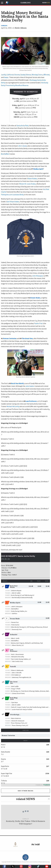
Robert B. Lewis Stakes (28, 184)
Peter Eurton (15, 625)
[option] (15, 845)
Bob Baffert (5, 154)
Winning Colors (37, 75)
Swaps (6, 77)
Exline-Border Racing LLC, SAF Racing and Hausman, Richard (29, 627)
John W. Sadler (16, 593)
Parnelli (13, 666)
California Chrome (13, 75)
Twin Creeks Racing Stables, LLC (21, 659)
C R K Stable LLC (16, 675)
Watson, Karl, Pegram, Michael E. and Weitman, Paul (27, 643)
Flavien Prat (38, 323)
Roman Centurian (10, 338)
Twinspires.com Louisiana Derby (12, 195)
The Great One (27, 338)
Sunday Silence (26, 75)
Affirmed (46, 75)
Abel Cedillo (15, 686)
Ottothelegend (16, 715)
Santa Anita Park (22, 125)
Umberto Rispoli (16, 591)
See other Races (26, 791)
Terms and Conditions (32, 862)
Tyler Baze (14, 702)
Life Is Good (22, 146)
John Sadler (30, 386)
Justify (3, 75)
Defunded (14, 635)
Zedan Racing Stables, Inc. (19, 611)
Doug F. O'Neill (16, 689)
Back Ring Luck (14, 698)
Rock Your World (17, 383)
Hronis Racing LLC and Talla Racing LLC (23, 595)
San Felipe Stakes (13, 202)
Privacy (24, 862)
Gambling (25, 3)
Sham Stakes (32, 178)
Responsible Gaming (44, 862)
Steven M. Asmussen (18, 721)
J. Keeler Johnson (20, 28)
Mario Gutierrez (16, 718)
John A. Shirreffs (16, 673)
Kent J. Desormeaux (17, 654)
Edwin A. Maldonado (17, 670)
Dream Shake (35, 298)
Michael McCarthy (13, 406)
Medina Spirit (38, 169)
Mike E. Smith (15, 638)
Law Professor (31, 401)
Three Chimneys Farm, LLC (19, 723)
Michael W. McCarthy (18, 657)
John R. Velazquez (17, 606)
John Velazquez (38, 276)
